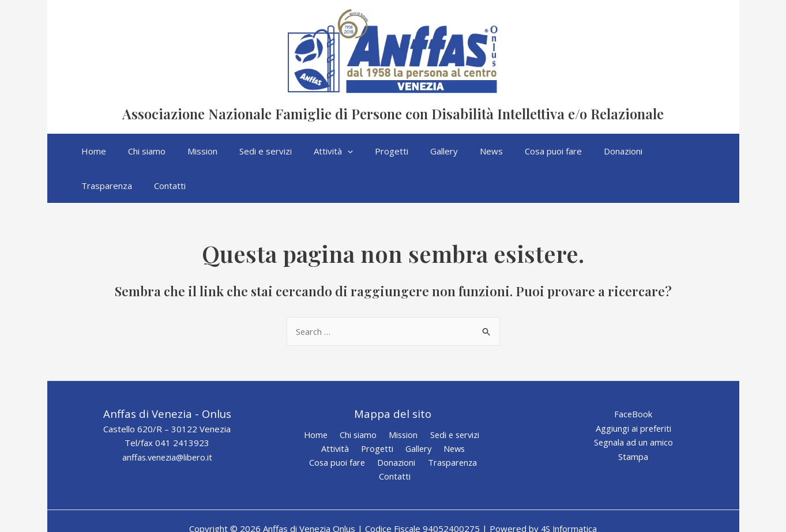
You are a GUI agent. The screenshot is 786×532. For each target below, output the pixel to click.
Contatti (481, 429)
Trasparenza (431, 429)
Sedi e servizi (450, 401)
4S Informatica (569, 481)
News (450, 415)
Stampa (633, 422)
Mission (400, 401)
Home (318, 401)
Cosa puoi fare (321, 429)
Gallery (416, 415)
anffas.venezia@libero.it (167, 423)
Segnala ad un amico (633, 409)
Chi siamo (358, 401)
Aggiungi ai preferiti (633, 394)
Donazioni (378, 429)
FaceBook (633, 380)
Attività (338, 415)
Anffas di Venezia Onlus (288, 97)
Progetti (377, 415)
